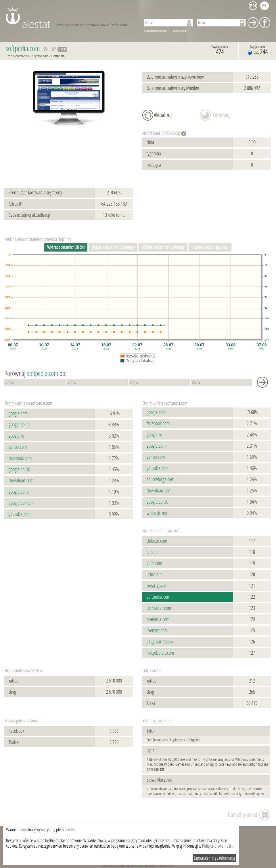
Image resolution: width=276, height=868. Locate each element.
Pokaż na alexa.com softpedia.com (46, 49)
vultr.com (154, 563)
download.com (21, 481)
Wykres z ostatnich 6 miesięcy (163, 247)
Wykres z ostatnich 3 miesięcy (113, 247)
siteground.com (160, 642)
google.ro (16, 436)
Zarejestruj (180, 31)
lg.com (152, 552)
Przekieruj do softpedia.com (54, 49)
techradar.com (159, 608)
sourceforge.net (160, 480)
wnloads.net (157, 513)
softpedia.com (158, 597)
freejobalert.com (160, 653)
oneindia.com (158, 619)
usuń (62, 49)
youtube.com (20, 514)
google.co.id (19, 492)
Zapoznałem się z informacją (214, 858)
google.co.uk (19, 469)
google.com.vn (21, 503)
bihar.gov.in (157, 586)
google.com (18, 413)
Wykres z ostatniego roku (210, 247)
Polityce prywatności (217, 846)
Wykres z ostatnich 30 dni (66, 247)
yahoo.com (18, 447)
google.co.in (19, 425)
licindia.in (155, 575)
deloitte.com (157, 541)
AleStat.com (70, 17)
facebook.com (20, 458)
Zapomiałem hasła (156, 31)
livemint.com (157, 631)
